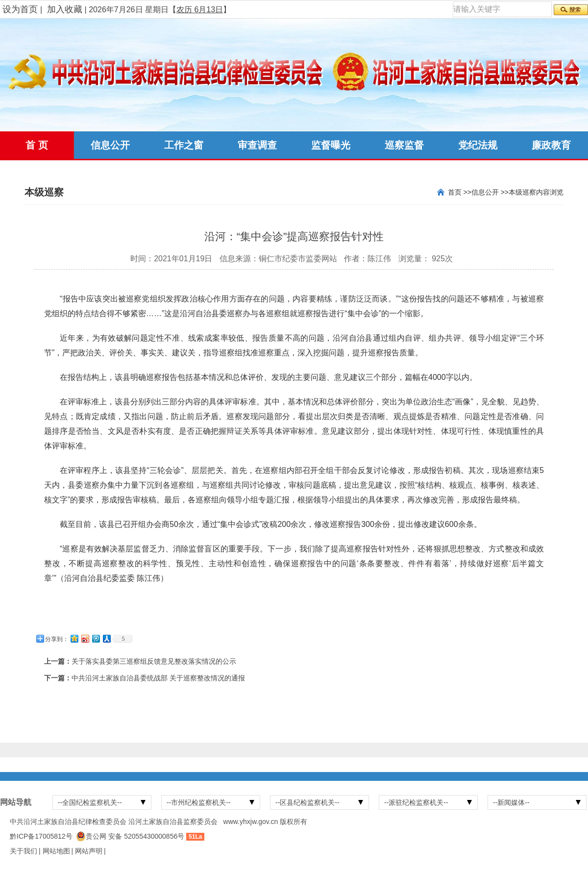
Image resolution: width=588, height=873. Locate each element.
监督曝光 (331, 145)
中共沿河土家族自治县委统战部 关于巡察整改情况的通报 (158, 678)
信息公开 (110, 145)
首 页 (37, 145)
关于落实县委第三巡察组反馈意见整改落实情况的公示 (154, 661)
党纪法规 (478, 145)
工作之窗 (184, 145)
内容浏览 (550, 192)
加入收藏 (65, 9)
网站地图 (56, 851)
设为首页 (20, 9)
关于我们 (24, 851)
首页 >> (460, 192)
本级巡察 (522, 192)
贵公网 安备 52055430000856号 (135, 836)
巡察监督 (404, 145)
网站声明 (89, 851)
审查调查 (257, 145)
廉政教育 (551, 145)
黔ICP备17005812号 (41, 836)
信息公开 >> (490, 192)
